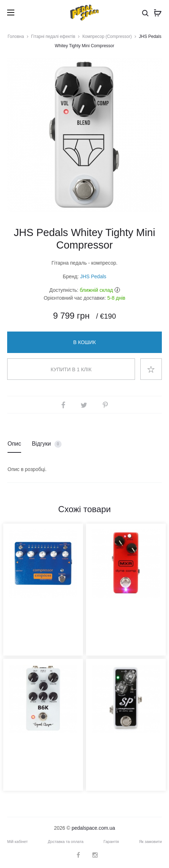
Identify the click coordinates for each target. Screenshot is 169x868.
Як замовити (150, 842)
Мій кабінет (18, 842)
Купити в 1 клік (71, 369)
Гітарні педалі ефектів (53, 36)
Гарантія (111, 842)
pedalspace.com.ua (93, 828)
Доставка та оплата (66, 842)
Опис (14, 444)
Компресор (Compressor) (107, 36)
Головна (16, 36)
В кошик (84, 342)
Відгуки (47, 444)
